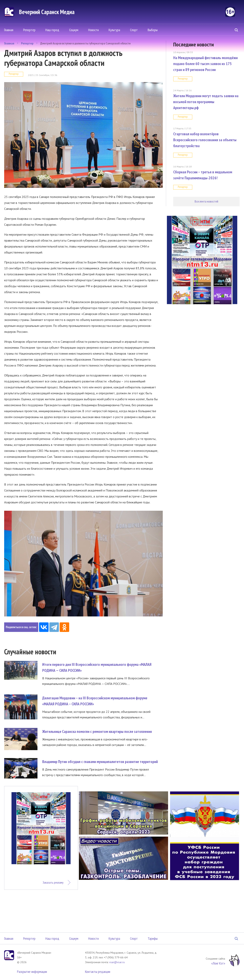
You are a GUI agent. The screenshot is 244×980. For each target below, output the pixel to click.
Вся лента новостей (206, 201)
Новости (93, 30)
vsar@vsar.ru (117, 962)
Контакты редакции (98, 972)
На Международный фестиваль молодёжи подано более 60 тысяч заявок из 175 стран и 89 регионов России (205, 64)
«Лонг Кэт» (218, 963)
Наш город (52, 30)
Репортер (29, 30)
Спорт (134, 30)
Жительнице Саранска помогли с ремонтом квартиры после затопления (97, 731)
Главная (9, 30)
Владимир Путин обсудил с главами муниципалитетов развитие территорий (100, 762)
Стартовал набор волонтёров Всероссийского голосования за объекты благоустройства (205, 140)
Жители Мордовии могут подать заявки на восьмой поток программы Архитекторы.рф (206, 102)
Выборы (153, 30)
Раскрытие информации (32, 972)
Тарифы (153, 938)
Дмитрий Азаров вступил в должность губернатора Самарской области (85, 43)
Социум (74, 30)
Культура (114, 30)
